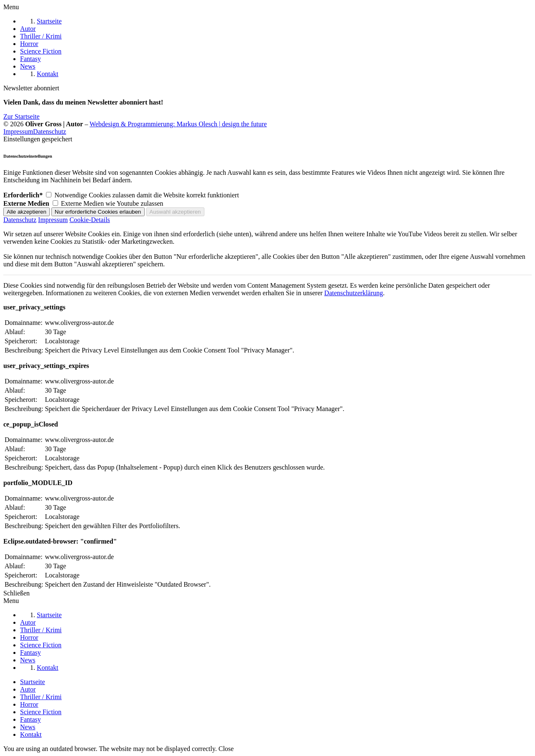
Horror (29, 704)
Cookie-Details (90, 220)
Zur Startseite (22, 116)
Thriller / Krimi (41, 697)
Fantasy (31, 719)
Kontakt (31, 734)
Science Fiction (41, 712)
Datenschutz (50, 132)
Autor (28, 689)
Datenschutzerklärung (354, 293)
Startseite (33, 682)
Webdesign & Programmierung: (178, 124)
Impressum (18, 132)
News (28, 727)
